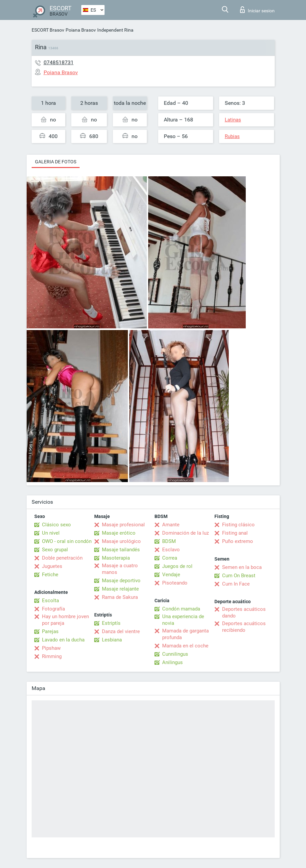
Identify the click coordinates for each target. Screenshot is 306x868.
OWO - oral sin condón (67, 541)
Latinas (233, 120)
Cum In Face (236, 584)
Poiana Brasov (81, 30)
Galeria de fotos (56, 162)
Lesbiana (112, 640)
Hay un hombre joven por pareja (65, 620)
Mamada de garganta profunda (185, 634)
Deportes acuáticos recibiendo (244, 627)
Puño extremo (238, 541)
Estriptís (111, 623)
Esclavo (171, 550)
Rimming (52, 656)
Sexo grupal (55, 550)
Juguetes (52, 566)
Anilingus (172, 662)
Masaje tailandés (121, 550)
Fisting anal (235, 533)
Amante (171, 525)
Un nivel (51, 533)
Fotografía (53, 609)
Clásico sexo (56, 525)
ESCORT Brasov (48, 30)
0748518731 (59, 62)
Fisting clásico (238, 525)
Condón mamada (181, 609)
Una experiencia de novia (183, 620)
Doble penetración (62, 558)
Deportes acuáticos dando (244, 612)
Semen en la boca (242, 567)
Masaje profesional (123, 525)
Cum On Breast (239, 576)
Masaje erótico (119, 533)
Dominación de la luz (185, 533)
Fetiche (50, 575)
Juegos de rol (177, 566)
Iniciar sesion (257, 10)
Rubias (232, 136)
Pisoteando (175, 583)
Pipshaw (51, 648)
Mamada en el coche (185, 646)
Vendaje (171, 575)
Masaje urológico (121, 541)
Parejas (50, 631)
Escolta (50, 601)
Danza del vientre (121, 631)
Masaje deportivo (121, 581)
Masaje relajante (120, 589)
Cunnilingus (175, 654)
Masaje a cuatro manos (120, 569)
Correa (170, 558)
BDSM (169, 541)
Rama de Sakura (120, 597)
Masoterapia (116, 558)
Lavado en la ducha (63, 640)
